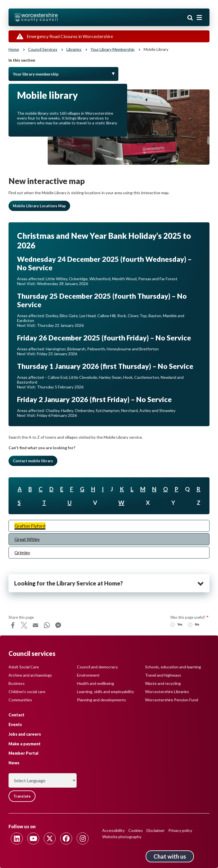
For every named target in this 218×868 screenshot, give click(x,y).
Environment (88, 675)
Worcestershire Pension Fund (172, 700)
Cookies (136, 830)
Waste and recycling (163, 683)
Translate (22, 796)
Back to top (205, 855)
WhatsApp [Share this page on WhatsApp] (47, 625)
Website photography (122, 837)
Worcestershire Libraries (167, 692)
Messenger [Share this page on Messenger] (58, 625)
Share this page (21, 617)
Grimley (22, 552)
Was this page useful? (188, 617)
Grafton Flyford (30, 526)
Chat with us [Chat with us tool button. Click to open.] (170, 856)
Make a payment (25, 744)
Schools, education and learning (173, 667)
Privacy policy (180, 830)
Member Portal (23, 753)
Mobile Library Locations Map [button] (39, 206)
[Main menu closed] (199, 18)
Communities (20, 700)
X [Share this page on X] (24, 625)
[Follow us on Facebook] (66, 838)
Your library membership (113, 49)
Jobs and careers (25, 734)
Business (17, 683)
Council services (43, 49)
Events (15, 724)
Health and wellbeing (96, 683)
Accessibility (113, 830)
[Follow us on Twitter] (50, 838)
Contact (16, 715)
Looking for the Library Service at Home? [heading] (69, 583)
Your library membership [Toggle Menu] (36, 74)
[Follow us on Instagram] (83, 838)
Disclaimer (156, 830)
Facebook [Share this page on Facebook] (13, 625)
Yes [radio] (180, 624)
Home (14, 49)
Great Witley (27, 539)
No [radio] (197, 624)
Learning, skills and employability (105, 692)
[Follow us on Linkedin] (17, 838)
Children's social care (27, 692)
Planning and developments (101, 700)
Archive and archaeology (30, 675)
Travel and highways (163, 675)
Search (190, 18)
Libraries (74, 49)
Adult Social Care (24, 667)
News (14, 763)
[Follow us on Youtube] (33, 838)
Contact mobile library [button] (33, 461)
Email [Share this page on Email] (35, 625)
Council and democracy (97, 667)
